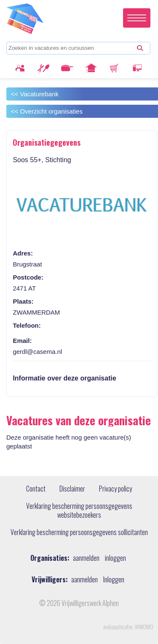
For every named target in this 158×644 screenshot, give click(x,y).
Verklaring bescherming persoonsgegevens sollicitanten (79, 533)
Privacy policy (115, 489)
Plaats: (23, 301)
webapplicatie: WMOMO (128, 627)
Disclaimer (72, 489)
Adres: (23, 253)
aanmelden (86, 558)
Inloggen (114, 580)
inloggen (115, 558)
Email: (22, 341)
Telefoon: (27, 325)
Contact (36, 489)
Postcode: (28, 277)
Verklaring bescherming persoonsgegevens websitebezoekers (79, 511)
